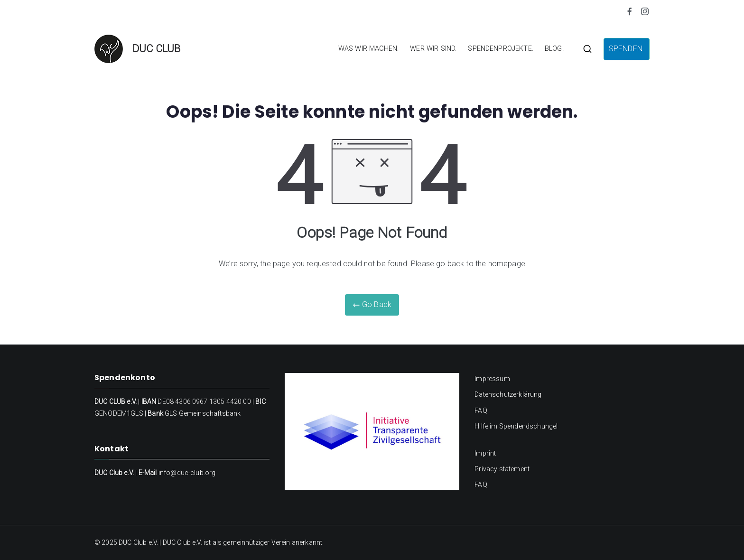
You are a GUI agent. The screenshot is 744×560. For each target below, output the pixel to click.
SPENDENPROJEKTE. (501, 49)
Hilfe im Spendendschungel (516, 426)
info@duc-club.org (187, 473)
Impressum (492, 379)
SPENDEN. (627, 49)
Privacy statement (502, 469)
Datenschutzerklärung (508, 394)
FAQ (481, 411)
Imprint (485, 453)
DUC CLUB (156, 49)
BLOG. (554, 49)
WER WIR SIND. (433, 49)
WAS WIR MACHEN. (368, 49)
